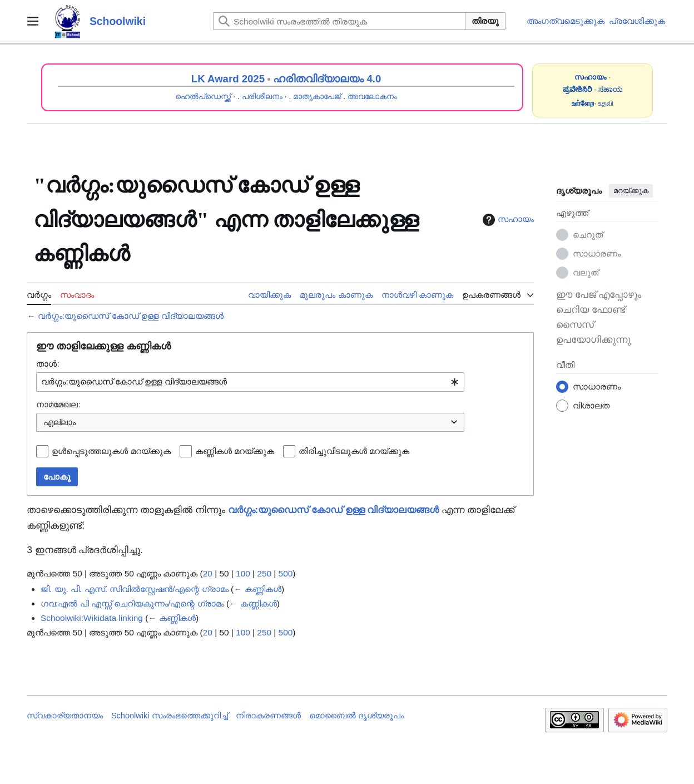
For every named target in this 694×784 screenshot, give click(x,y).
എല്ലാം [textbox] (60, 422)
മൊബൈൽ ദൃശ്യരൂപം (356, 716)
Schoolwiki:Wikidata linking (92, 618)
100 (243, 573)
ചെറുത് (588, 235)
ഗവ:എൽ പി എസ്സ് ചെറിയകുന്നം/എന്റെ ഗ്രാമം (132, 603)
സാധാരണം (597, 253)
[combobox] (250, 382)
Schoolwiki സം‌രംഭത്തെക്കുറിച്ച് (170, 716)
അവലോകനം (372, 96)
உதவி (606, 103)
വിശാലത (591, 405)
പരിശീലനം (262, 96)
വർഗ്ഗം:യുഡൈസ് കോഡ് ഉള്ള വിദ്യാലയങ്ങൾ (131, 316)
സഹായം (507, 220)
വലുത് (586, 272)
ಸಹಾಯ (611, 89)
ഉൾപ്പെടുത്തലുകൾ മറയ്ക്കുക (111, 451)
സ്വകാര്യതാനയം (65, 716)
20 (208, 573)
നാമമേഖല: (58, 404)
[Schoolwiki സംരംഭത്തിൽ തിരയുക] (339, 21)
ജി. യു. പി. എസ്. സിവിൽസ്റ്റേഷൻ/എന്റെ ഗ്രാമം (135, 589)
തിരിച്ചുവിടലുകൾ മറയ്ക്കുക (354, 451)
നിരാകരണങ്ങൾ (268, 716)
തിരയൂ (485, 21)
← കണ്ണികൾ (257, 589)
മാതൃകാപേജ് (317, 96)
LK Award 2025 (228, 79)
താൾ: (48, 364)
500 (286, 573)
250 (264, 573)
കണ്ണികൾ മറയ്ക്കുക (235, 451)
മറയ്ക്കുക (631, 191)
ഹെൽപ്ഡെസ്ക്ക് (203, 96)
